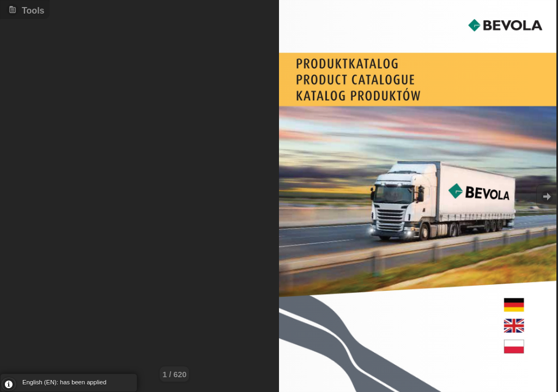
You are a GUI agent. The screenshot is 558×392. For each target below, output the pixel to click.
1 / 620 (174, 375)
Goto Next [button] (547, 196)
